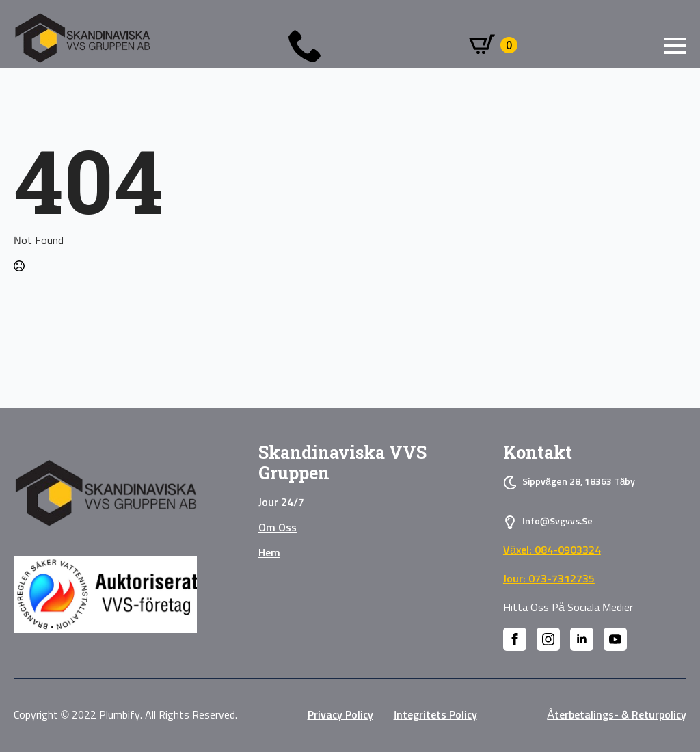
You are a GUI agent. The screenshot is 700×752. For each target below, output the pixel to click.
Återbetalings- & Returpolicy (617, 715)
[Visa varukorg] (493, 45)
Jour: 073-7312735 (549, 579)
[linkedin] (582, 639)
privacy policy (340, 715)
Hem (269, 553)
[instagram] (548, 639)
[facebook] (515, 639)
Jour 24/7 (281, 502)
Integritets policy (435, 715)
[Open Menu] (675, 46)
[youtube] (615, 639)
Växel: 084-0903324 (552, 550)
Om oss (278, 528)
